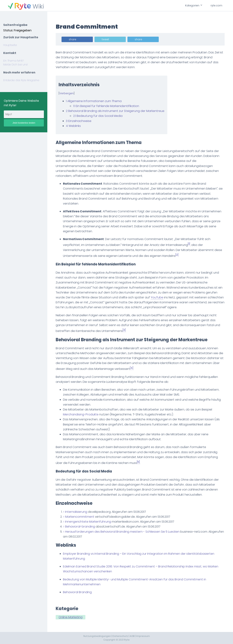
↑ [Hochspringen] (64, 512)
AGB (132, 636)
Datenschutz (120, 636)
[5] (139, 462)
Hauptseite (10, 45)
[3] (125, 330)
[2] (177, 255)
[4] (132, 368)
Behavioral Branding (78, 592)
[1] (189, 244)
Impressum (143, 636)
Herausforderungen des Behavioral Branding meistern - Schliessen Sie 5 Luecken (123, 532)
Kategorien (193, 5)
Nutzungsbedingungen (97, 636)
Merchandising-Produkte (81, 414)
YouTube (157, 297)
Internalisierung (77, 512)
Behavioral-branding (80, 527)
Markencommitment (80, 517)
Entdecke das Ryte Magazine (21, 80)
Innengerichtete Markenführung (88, 522)
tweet (106, 39)
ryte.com (216, 5)
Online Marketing (71, 617)
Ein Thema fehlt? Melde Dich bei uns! (15, 63)
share (73, 39)
